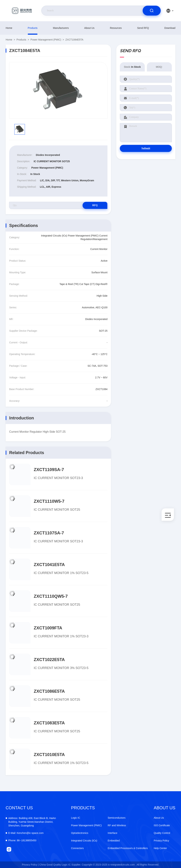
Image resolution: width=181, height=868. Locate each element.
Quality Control (162, 833)
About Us (89, 28)
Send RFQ (143, 28)
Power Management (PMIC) (46, 40)
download (170, 28)
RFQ (95, 205)
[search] (152, 11)
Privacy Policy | (30, 865)
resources (116, 28)
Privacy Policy (161, 841)
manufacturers (61, 28)
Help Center (160, 848)
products (33, 28)
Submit (146, 148)
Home (9, 28)
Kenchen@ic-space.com (26, 833)
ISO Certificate (162, 825)
